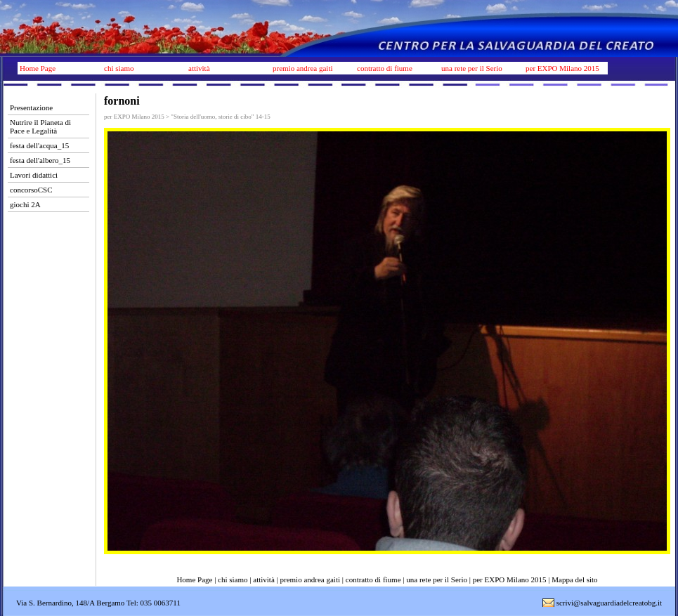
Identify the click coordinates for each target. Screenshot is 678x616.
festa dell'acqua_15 (39, 145)
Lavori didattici (34, 175)
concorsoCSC (31, 190)
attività (199, 68)
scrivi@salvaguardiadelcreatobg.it (609, 603)
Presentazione (31, 107)
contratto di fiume (385, 68)
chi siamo (119, 68)
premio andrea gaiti (303, 68)
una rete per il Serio (472, 68)
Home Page (38, 68)
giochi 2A (25, 204)
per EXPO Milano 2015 (562, 68)
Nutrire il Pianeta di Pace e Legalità (40, 126)
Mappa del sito (574, 579)
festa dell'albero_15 (40, 160)
